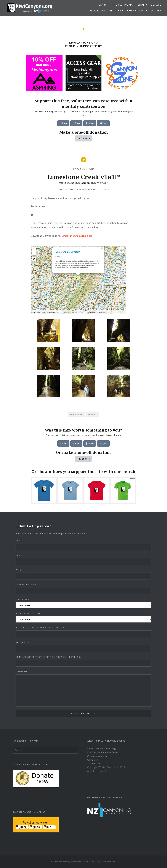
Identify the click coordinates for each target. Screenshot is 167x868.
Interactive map (123, 5)
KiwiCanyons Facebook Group (103, 752)
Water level (24, 599)
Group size (22, 642)
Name (20, 541)
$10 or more (83, 138)
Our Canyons (136, 11)
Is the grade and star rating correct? (40, 628)
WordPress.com (108, 862)
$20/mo (103, 123)
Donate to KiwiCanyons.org (101, 749)
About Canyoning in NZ (105, 11)
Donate (156, 5)
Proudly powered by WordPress (66, 862)
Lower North (77, 414)
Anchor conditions (29, 614)
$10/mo (90, 123)
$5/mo (76, 123)
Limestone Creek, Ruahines (77, 236)
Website (20, 570)
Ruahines (92, 414)
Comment (22, 672)
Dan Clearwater (79, 189)
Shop (141, 5)
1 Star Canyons (84, 169)
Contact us (93, 760)
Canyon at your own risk (100, 756)
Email (20, 555)
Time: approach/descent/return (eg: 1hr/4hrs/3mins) (48, 657)
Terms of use (94, 763)
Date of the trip (27, 585)
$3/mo (63, 123)
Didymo (156, 11)
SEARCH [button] (104, 5)
